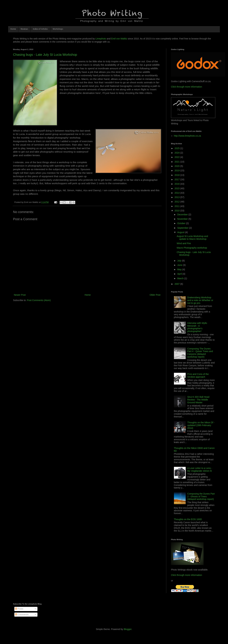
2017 (177, 179)
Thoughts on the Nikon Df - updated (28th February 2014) (201, 425)
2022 (177, 157)
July (180, 261)
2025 (177, 148)
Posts (19, 609)
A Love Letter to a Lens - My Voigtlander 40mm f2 (200, 470)
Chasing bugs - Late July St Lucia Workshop (45, 55)
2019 (177, 170)
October (182, 223)
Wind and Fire (184, 243)
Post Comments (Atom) (39, 300)
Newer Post (20, 295)
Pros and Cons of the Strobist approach (198, 375)
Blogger (128, 629)
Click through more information (187, 87)
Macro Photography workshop (192, 248)
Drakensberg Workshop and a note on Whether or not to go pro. (200, 300)
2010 (177, 211)
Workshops (58, 29)
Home (13, 29)
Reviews (24, 29)
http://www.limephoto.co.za (188, 136)
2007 (177, 284)
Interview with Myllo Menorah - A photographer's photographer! (197, 327)
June (180, 265)
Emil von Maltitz (119, 39)
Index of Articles (40, 29)
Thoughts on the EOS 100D (188, 519)
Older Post (155, 295)
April (180, 274)
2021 (177, 162)
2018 (177, 175)
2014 (177, 193)
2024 (177, 153)
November (183, 219)
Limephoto (101, 39)
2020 (177, 166)
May (180, 269)
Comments (22, 614)
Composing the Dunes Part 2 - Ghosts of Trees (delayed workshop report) (201, 496)
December (183, 215)
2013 (177, 197)
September (183, 228)
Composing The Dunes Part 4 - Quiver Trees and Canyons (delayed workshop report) (200, 353)
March (181, 278)
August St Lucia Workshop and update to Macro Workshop (192, 238)
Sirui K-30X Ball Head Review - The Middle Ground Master (198, 400)
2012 (177, 202)
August (181, 232)
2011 (177, 206)
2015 (177, 188)
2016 (177, 184)
